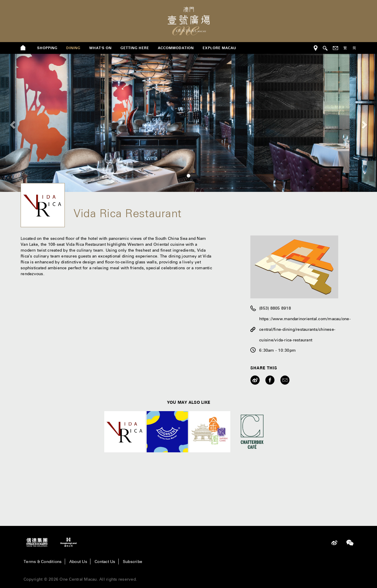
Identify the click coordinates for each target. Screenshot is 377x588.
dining (73, 48)
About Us (78, 562)
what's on (100, 48)
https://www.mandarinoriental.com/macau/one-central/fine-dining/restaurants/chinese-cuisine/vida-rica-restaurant (305, 329)
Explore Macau (219, 48)
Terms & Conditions (43, 562)
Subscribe (133, 562)
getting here (135, 48)
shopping (47, 48)
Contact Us (105, 562)
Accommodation (176, 48)
